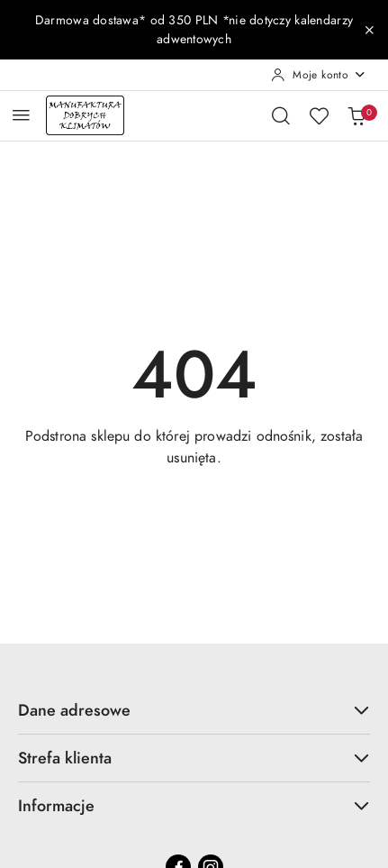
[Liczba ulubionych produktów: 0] (319, 115)
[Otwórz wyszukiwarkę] (281, 115)
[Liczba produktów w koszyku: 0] (356, 115)
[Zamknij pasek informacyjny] (369, 30)
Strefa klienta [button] (194, 758)
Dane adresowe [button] (194, 710)
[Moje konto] (319, 75)
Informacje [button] (194, 805)
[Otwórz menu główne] (21, 115)
